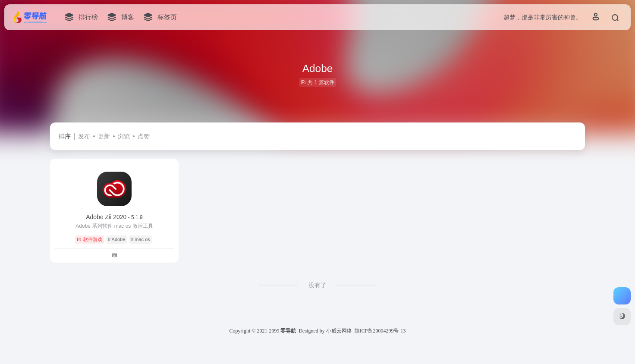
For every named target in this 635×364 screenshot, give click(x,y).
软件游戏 (90, 239)
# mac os (140, 239)
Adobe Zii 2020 (114, 217)
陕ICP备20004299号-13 (380, 331)
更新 (104, 136)
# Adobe (116, 239)
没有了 (317, 285)
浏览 (124, 136)
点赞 (144, 136)
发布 (84, 136)
